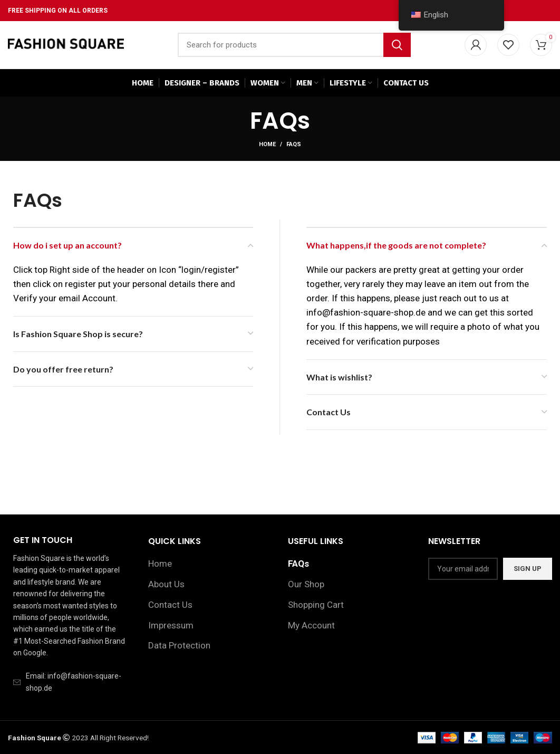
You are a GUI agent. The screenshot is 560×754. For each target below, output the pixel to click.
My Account (311, 625)
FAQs (298, 564)
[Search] (294, 45)
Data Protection (179, 646)
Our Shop (306, 584)
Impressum (171, 625)
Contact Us (170, 605)
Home (267, 144)
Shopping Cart (316, 605)
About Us (166, 584)
